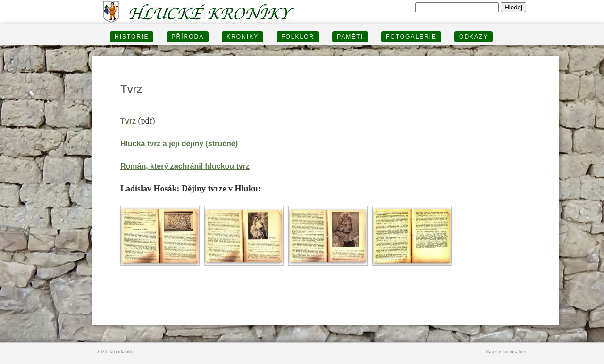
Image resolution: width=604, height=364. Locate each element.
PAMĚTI (350, 37)
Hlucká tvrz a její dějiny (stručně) (179, 144)
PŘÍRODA (188, 37)
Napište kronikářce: (506, 351)
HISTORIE (132, 37)
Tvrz (128, 121)
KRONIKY (243, 37)
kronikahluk (122, 351)
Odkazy (474, 37)
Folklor (298, 37)
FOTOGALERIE (411, 37)
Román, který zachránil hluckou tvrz (185, 166)
